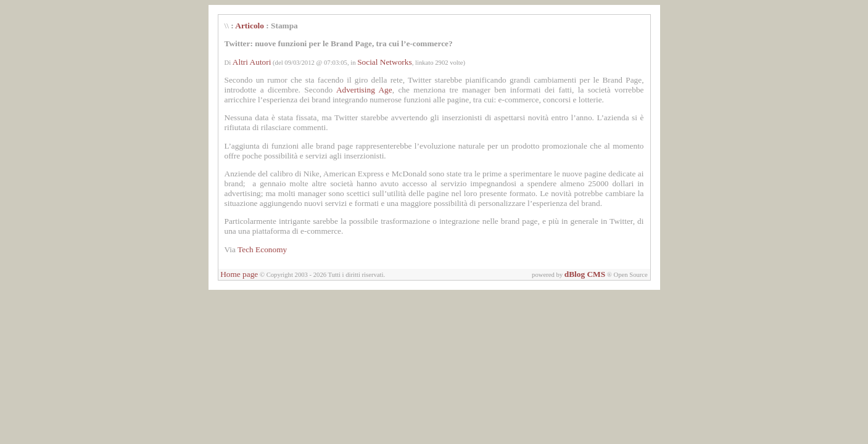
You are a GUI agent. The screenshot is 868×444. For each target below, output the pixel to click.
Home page (239, 274)
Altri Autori (252, 62)
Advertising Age (364, 90)
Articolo (250, 26)
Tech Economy (262, 249)
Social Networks (384, 62)
